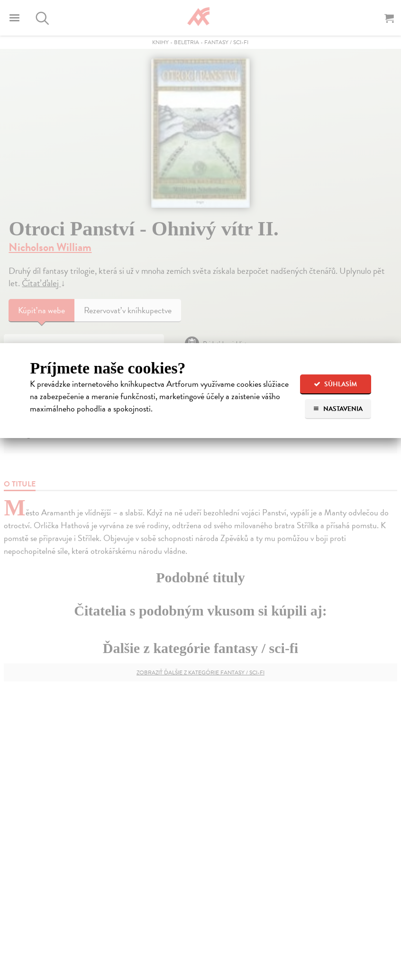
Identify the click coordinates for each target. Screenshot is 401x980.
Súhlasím (335, 384)
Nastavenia (338, 409)
